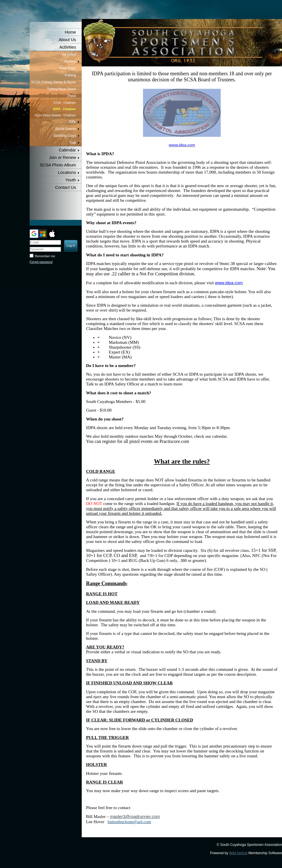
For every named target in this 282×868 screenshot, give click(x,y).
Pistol (72, 96)
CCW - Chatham (65, 103)
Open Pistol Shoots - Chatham (55, 115)
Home (70, 32)
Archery (70, 62)
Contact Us (66, 187)
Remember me (45, 256)
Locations (67, 172)
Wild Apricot (238, 853)
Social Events (65, 129)
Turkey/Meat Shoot (61, 89)
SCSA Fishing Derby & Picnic (54, 82)
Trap (73, 143)
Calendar (67, 150)
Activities (68, 47)
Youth (71, 180)
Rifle (73, 122)
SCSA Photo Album (58, 165)
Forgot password (41, 262)
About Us (67, 40)
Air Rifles (69, 55)
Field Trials (68, 68)
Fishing (70, 75)
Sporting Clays (65, 136)
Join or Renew (62, 158)
